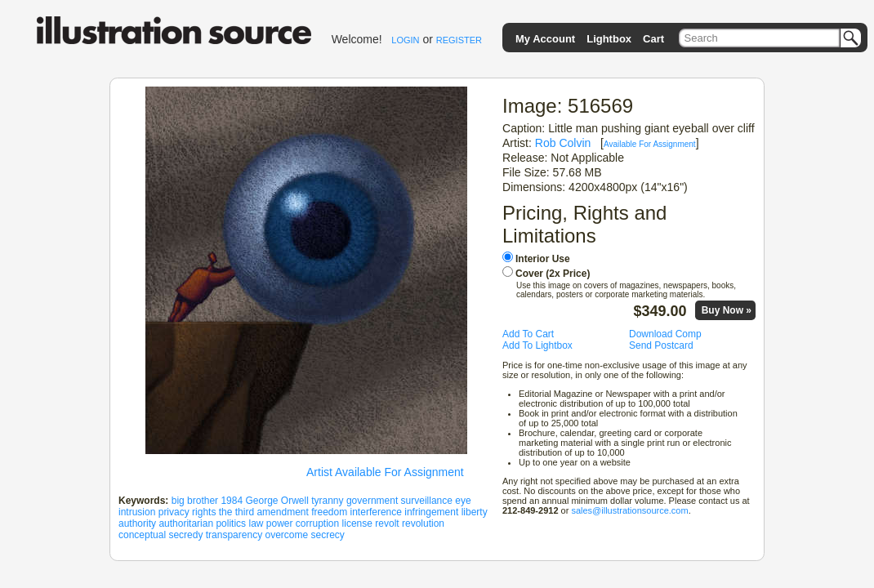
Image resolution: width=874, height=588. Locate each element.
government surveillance (399, 501)
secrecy (328, 535)
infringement (431, 512)
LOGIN (405, 40)
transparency (234, 535)
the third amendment (264, 512)
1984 (232, 501)
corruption (317, 523)
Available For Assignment (650, 144)
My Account (545, 39)
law (256, 523)
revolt (387, 523)
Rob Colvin (563, 143)
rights (204, 512)
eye (463, 501)
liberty (475, 512)
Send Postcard (661, 345)
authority (137, 523)
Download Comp (665, 334)
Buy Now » (727, 310)
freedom (329, 512)
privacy (174, 512)
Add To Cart (528, 334)
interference (376, 512)
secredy (185, 535)
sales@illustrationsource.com (629, 510)
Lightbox (609, 39)
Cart (653, 39)
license (357, 523)
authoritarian (186, 523)
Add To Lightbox (537, 345)
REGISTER (459, 40)
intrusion (137, 512)
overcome (286, 535)
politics (231, 523)
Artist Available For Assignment (385, 472)
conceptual (142, 535)
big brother (195, 501)
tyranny (327, 501)
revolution (423, 523)
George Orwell (276, 501)
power (280, 523)
